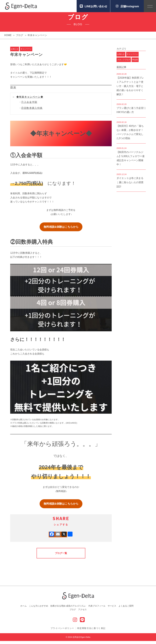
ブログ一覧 (61, 556)
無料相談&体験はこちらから (61, 230)
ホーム (23, 609)
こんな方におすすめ (39, 609)
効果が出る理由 (68, 609)
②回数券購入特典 (32, 111)
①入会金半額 (29, 105)
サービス (112, 609)
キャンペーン (26, 52)
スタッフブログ (124, 63)
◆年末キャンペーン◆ (30, 100)
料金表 (135, 63)
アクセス (82, 613)
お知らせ (15, 52)
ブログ (73, 613)
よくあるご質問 (126, 609)
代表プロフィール (97, 609)
